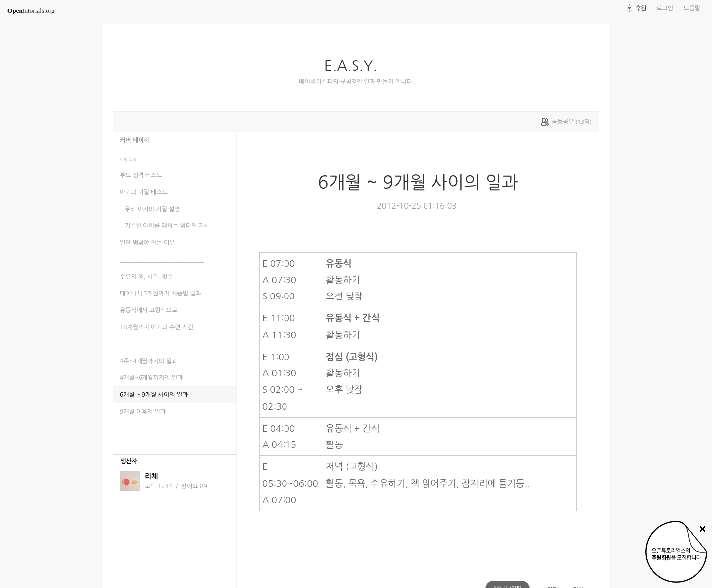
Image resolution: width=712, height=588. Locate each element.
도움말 (692, 8)
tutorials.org (31, 11)
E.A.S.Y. (355, 66)
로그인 (665, 8)
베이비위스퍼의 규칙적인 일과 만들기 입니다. (356, 82)
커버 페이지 (135, 140)
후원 (641, 8)
